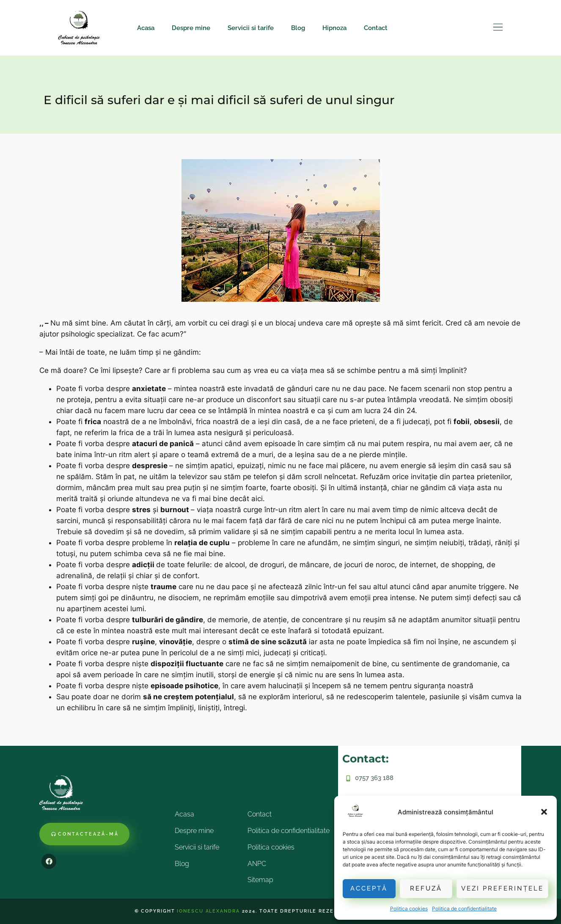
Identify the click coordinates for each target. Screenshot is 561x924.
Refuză (426, 888)
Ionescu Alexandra (208, 911)
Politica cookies (409, 909)
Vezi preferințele (502, 888)
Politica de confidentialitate (464, 909)
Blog (298, 28)
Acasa (146, 28)
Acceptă (369, 888)
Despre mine (191, 28)
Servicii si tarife (251, 28)
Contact (376, 28)
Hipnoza (334, 28)
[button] (544, 812)
